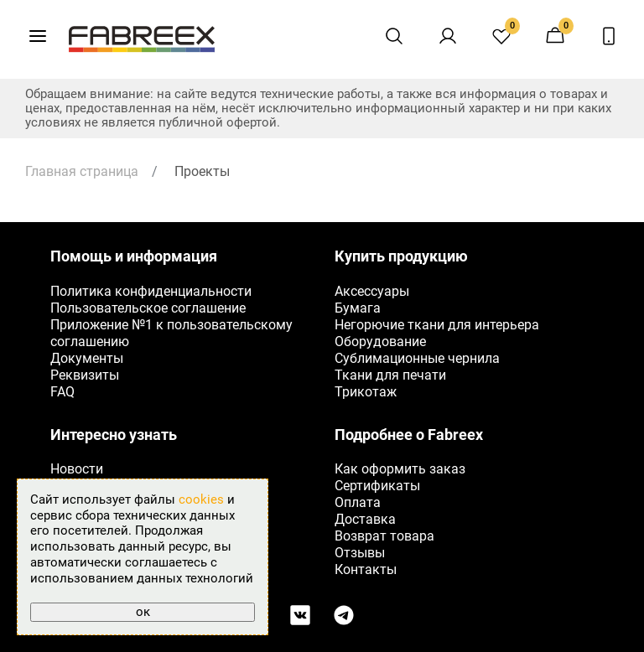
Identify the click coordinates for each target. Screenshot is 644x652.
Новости (77, 469)
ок (143, 612)
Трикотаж (366, 392)
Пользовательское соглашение (148, 308)
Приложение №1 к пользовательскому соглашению (171, 333)
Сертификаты (377, 486)
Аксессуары (372, 291)
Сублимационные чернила (417, 358)
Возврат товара (384, 536)
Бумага (358, 308)
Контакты (366, 569)
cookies (201, 499)
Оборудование (380, 342)
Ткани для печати (390, 375)
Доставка (365, 519)
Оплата (358, 502)
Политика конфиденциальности (151, 291)
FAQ (62, 392)
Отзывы (360, 553)
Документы (87, 358)
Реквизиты (85, 375)
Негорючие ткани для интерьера (437, 325)
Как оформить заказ (400, 469)
